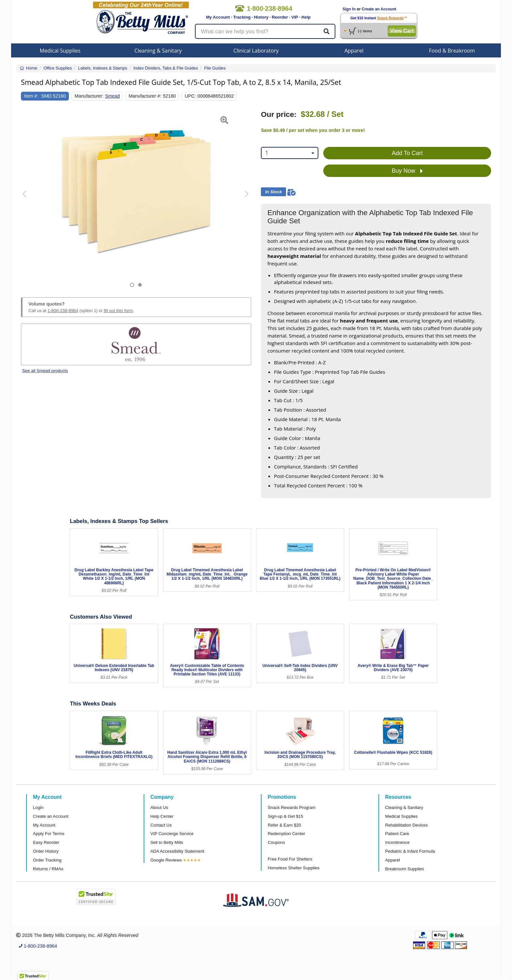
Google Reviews (166, 860)
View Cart (402, 31)
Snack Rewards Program (292, 807)
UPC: (190, 96)
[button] (29, 199)
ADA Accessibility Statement (177, 851)
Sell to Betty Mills (167, 842)
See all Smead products (45, 371)
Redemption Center (286, 834)
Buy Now (407, 171)
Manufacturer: (89, 96)
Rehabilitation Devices (407, 825)
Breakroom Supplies (405, 869)
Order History (46, 851)
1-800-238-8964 (63, 311)
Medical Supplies (60, 51)
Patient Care (397, 834)
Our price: (279, 114)
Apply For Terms (49, 834)
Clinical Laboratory (256, 51)
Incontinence (398, 842)
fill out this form (118, 311)
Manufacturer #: (145, 96)
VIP (295, 17)
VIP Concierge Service (172, 834)
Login (38, 807)
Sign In (349, 9)
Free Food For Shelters (290, 859)
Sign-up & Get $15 (286, 816)
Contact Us (161, 825)
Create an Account (379, 9)
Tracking (242, 17)
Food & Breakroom (452, 51)
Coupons (276, 842)
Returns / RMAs (48, 869)
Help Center (162, 816)
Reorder (280, 17)
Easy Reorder (46, 842)
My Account (218, 17)
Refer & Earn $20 (284, 825)
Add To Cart (407, 153)
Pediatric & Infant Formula (410, 851)
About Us (159, 807)
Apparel (354, 51)
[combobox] (290, 153)
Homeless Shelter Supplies (294, 868)
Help (306, 17)
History (261, 17)
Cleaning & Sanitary (158, 51)
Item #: (31, 96)
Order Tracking (47, 860)
